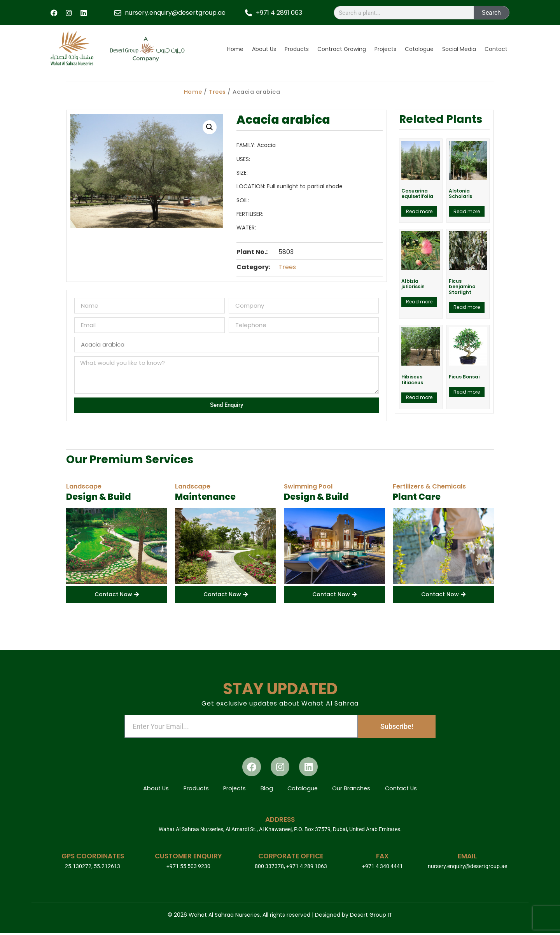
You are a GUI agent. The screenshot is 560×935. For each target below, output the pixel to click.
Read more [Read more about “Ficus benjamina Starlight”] (467, 307)
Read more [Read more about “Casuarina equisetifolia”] (419, 211)
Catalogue (419, 49)
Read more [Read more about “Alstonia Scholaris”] (467, 211)
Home (235, 49)
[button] (210, 127)
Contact (496, 49)
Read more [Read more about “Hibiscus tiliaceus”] (419, 397)
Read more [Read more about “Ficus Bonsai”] (467, 392)
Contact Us (406, 789)
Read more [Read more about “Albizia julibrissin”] (419, 302)
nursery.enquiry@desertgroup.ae (467, 868)
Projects (385, 49)
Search (491, 13)
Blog (266, 789)
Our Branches (354, 789)
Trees (217, 92)
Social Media (459, 49)
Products (297, 49)
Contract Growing (342, 49)
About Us (264, 49)
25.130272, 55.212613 (93, 868)
